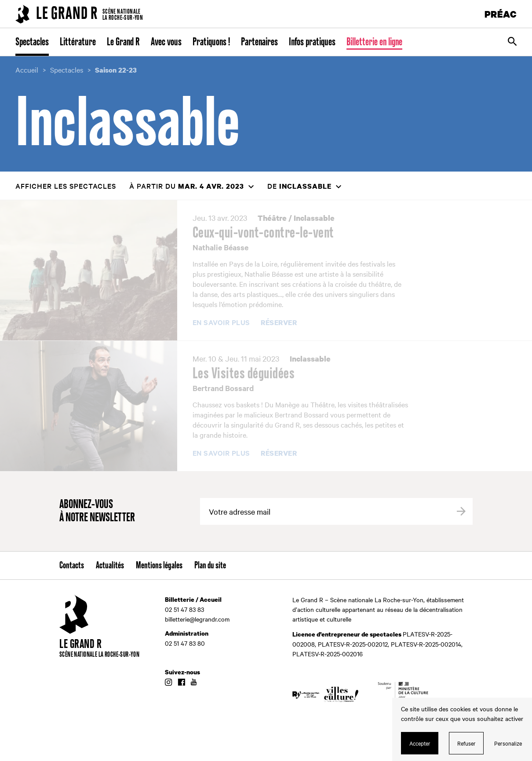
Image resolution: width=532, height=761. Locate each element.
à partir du (187, 186)
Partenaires (259, 42)
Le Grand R (123, 42)
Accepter (420, 743)
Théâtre (272, 218)
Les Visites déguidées (244, 374)
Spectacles (32, 42)
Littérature (78, 42)
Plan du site (210, 566)
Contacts (72, 566)
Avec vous (166, 42)
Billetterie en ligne (374, 42)
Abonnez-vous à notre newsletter (97, 511)
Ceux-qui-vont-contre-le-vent (263, 233)
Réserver (279, 323)
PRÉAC (501, 14)
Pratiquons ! (211, 42)
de (299, 186)
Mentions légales (159, 566)
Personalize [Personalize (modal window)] (508, 743)
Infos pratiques (312, 42)
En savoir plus (221, 322)
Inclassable (314, 218)
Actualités (110, 566)
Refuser (466, 743)
